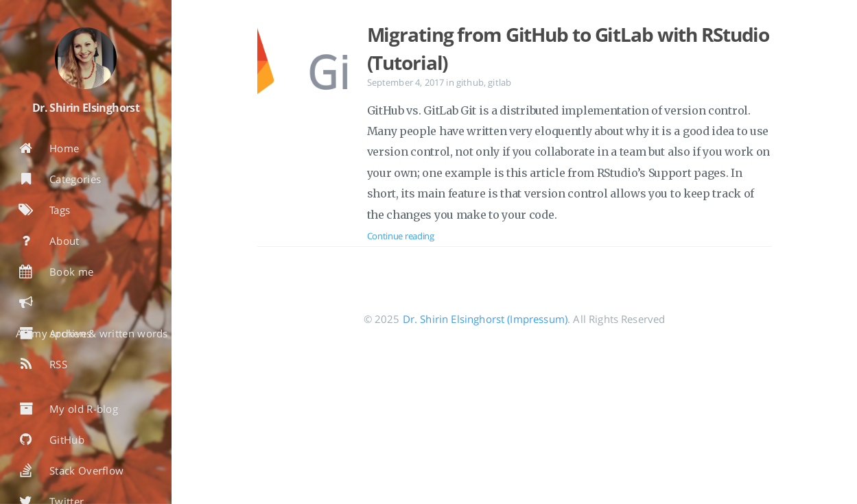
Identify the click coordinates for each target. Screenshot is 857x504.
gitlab (500, 82)
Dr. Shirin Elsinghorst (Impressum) (485, 319)
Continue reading (401, 236)
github (470, 82)
